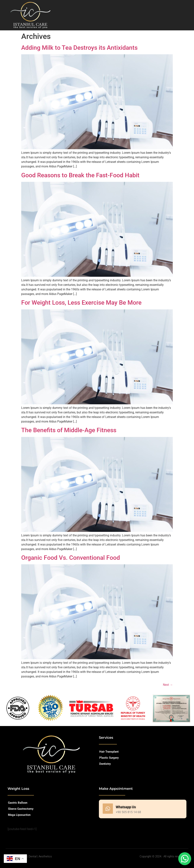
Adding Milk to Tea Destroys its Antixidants (79, 48)
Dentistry (105, 764)
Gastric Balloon (18, 803)
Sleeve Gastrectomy (21, 809)
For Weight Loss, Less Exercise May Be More (81, 303)
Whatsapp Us (126, 807)
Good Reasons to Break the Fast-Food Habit (80, 175)
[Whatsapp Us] (108, 809)
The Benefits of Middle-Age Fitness (69, 430)
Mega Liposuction (19, 815)
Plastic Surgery (109, 758)
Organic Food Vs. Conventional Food (71, 558)
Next (168, 685)
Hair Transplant (109, 752)
